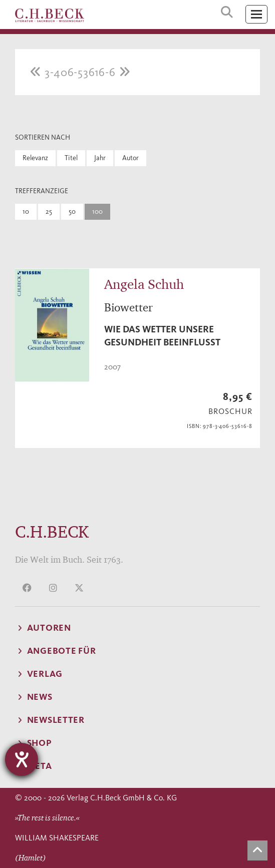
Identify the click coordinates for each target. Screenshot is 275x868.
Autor (130, 158)
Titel (71, 158)
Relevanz (35, 158)
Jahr (100, 158)
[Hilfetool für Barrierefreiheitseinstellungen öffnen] (22, 759)
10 (26, 211)
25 (49, 211)
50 (72, 211)
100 (97, 211)
